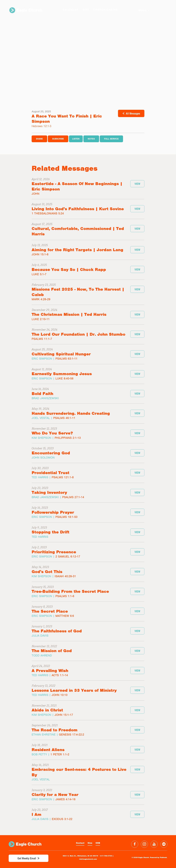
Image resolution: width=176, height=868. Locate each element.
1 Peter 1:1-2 (60, 754)
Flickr (164, 844)
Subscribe (58, 139)
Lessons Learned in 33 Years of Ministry (74, 690)
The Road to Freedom (55, 730)
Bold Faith (42, 394)
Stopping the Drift (50, 532)
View (137, 184)
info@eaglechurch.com (88, 859)
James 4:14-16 (65, 799)
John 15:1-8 (40, 254)
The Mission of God (52, 651)
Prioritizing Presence (54, 552)
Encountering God (51, 453)
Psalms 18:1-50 (66, 517)
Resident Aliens (48, 750)
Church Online (105, 10)
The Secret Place (50, 611)
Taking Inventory (49, 492)
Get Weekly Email (27, 858)
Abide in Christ (47, 710)
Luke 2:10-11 (41, 319)
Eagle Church (26, 10)
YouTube (154, 844)
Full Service (111, 139)
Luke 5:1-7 (39, 274)
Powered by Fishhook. (159, 857)
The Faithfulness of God (57, 631)
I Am (36, 814)
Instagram (144, 844)
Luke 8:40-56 (64, 378)
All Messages (133, 113)
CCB (98, 843)
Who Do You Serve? (52, 433)
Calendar (70, 10)
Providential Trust (50, 473)
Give (90, 843)
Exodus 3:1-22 (62, 819)
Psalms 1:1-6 (65, 596)
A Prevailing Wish (50, 671)
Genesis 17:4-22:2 (72, 735)
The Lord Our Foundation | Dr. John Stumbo (78, 334)
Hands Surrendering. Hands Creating (71, 413)
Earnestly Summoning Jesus (62, 374)
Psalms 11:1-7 (42, 339)
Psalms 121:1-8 (63, 477)
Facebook (135, 844)
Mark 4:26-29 (41, 299)
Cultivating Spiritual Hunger (61, 354)
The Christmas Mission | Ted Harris (69, 314)
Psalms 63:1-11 (66, 359)
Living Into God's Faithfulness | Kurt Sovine (78, 209)
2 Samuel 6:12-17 (68, 556)
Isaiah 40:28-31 (65, 576)
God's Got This (47, 572)
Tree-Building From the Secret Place (70, 591)
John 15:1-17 (64, 715)
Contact (80, 843)
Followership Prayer (53, 512)
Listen (76, 139)
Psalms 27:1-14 (73, 497)
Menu (143, 10)
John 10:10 (60, 695)
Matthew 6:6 (65, 616)
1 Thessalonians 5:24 (48, 213)
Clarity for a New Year (55, 795)
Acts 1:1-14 (60, 675)
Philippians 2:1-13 (68, 438)
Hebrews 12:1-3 (41, 126)
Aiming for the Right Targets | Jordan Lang (77, 250)
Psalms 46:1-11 (64, 418)
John (35, 194)
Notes (91, 139)
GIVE (86, 10)
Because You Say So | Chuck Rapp (69, 269)
